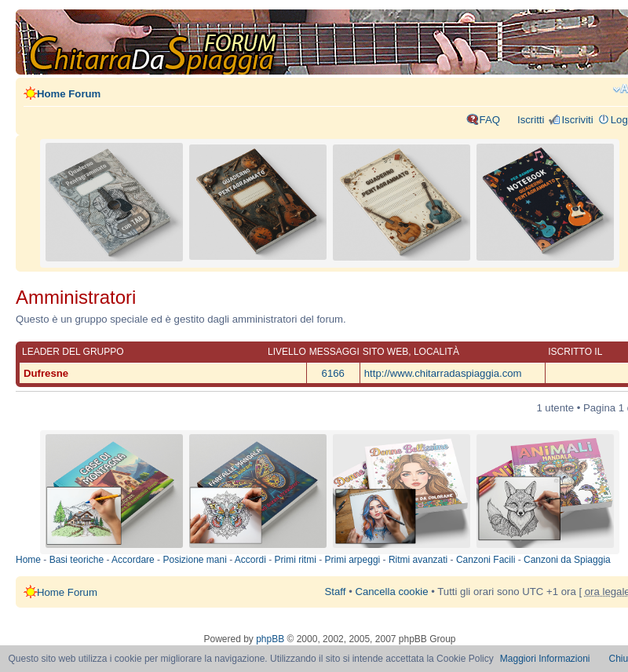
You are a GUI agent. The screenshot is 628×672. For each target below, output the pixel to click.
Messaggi (334, 352)
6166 (333, 373)
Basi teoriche (77, 560)
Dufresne (46, 373)
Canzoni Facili (486, 560)
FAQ (490, 120)
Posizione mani (194, 560)
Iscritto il (575, 352)
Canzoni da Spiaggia (567, 560)
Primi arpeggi (353, 560)
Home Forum (69, 94)
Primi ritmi (296, 560)
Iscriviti (577, 120)
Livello (287, 352)
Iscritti (531, 120)
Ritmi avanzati (418, 560)
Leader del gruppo (73, 352)
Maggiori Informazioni (545, 659)
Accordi (250, 560)
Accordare (133, 560)
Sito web (385, 352)
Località (436, 352)
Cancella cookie (391, 592)
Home (28, 560)
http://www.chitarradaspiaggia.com (443, 373)
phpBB (270, 639)
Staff (336, 592)
